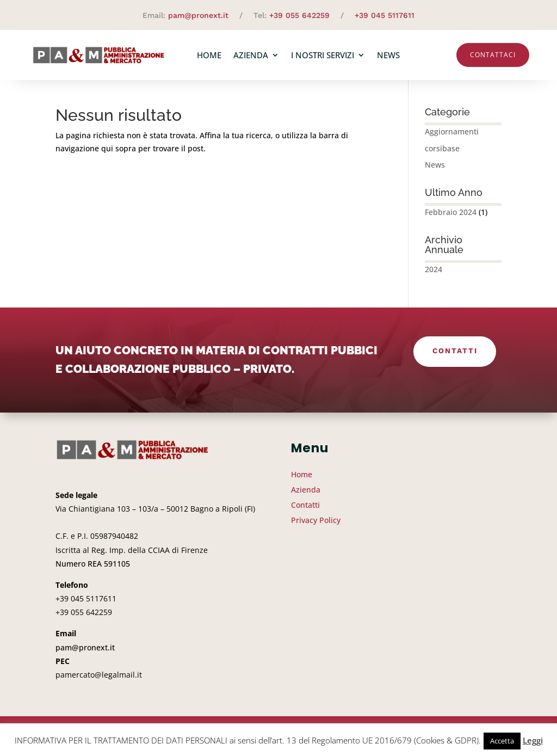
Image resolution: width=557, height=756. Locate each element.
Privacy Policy (316, 524)
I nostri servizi (323, 55)
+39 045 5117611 (385, 15)
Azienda (251, 55)
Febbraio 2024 (451, 216)
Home (209, 55)
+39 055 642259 (299, 15)
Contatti (455, 357)
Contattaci (493, 55)
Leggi (533, 740)
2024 (434, 273)
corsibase (442, 153)
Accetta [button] (502, 741)
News (388, 55)
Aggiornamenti (452, 136)
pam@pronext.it (198, 15)
